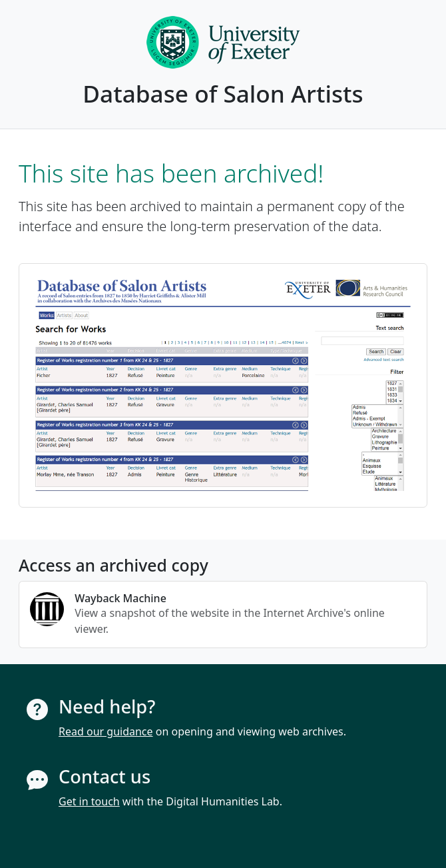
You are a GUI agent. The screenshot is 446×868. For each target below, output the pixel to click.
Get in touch (89, 801)
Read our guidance (106, 731)
